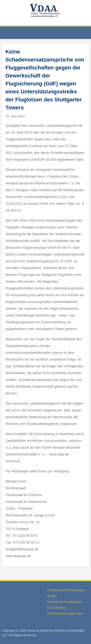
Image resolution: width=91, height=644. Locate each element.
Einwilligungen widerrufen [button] (65, 613)
